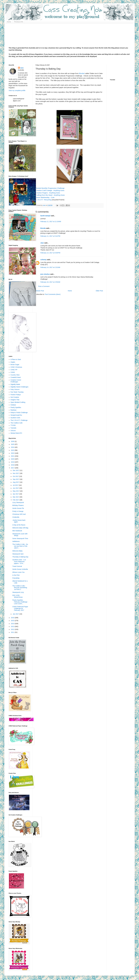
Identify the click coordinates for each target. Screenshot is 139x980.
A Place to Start (16, 359)
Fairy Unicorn (15, 389)
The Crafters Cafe (17, 423)
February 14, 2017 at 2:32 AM (50, 267)
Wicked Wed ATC (16, 433)
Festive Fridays (16, 395)
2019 (13, 462)
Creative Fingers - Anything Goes (48, 193)
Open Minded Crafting (18, 402)
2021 (13, 456)
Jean (42, 243)
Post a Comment (44, 286)
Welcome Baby (17, 551)
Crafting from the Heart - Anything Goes (50, 195)
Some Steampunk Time (20, 538)
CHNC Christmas (16, 367)
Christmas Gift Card (19, 514)
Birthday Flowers (18, 505)
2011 (13, 632)
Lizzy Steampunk (18, 502)
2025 (13, 444)
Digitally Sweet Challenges (20, 387)
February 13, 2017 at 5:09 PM (50, 253)
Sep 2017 (16, 479)
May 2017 (16, 491)
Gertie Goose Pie (18, 508)
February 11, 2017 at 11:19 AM (51, 222)
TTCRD (13, 425)
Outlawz (13, 405)
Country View (15, 375)
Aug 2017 (16, 482)
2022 (13, 453)
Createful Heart (16, 377)
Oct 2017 (16, 476)
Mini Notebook (17, 531)
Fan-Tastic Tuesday (17, 392)
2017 (13, 468)
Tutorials (13, 428)
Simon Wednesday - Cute (45, 197)
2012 (13, 629)
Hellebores (16, 541)
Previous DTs (19, 22)
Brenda (43, 228)
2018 (13, 465)
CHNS (13, 372)
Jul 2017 (16, 485)
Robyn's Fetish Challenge (19, 413)
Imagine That (15, 400)
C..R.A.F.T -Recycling (43, 200)
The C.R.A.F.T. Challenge (19, 420)
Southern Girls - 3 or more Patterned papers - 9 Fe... (19, 562)
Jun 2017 (16, 488)
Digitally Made (15, 384)
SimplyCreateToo (16, 415)
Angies (13, 362)
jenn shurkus (45, 274)
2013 (13, 626)
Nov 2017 (16, 473)
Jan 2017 (16, 614)
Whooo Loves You (18, 572)
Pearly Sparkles (16, 407)
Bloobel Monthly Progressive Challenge (50, 188)
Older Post (99, 291)
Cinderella (16, 517)
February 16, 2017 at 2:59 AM (50, 282)
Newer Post (40, 291)
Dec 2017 (16, 470)
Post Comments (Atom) (53, 294)
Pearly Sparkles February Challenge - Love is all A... (20, 602)
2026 (13, 441)
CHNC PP (14, 370)
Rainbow (13, 410)
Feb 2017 (16, 500)
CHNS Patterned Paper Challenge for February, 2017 (20, 608)
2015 (13, 621)
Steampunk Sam (18, 554)
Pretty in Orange (18, 511)
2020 (13, 459)
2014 (13, 624)
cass (22, 68)
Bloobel (82, 73)
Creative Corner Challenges (16, 381)
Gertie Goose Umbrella (20, 569)
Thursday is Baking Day (20, 557)
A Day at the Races (19, 525)
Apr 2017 (16, 494)
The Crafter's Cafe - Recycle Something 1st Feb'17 (20, 588)
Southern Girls (15, 418)
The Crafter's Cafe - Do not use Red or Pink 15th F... (20, 546)
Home (9, 22)
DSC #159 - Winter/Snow (17, 596)
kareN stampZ (45, 216)
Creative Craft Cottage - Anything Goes (50, 190)
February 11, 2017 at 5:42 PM (50, 236)
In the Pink (16, 575)
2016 (13, 618)
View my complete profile (17, 90)
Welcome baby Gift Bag (20, 528)
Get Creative (15, 397)
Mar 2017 (16, 497)
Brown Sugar (15, 365)
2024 (13, 447)
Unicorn (13, 431)
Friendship (16, 578)
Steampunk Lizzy (18, 592)
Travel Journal (17, 566)
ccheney (43, 260)
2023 (13, 450)
